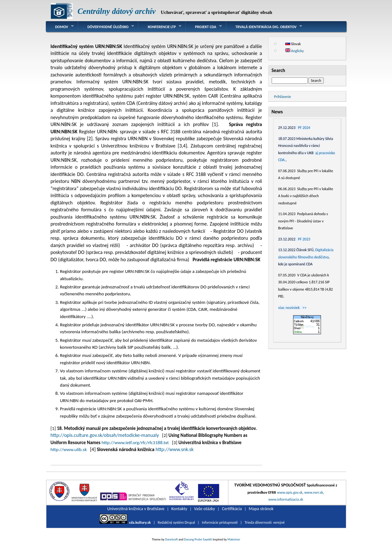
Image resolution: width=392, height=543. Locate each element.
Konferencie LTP (162, 27)
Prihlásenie (283, 97)
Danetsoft (172, 539)
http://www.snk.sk (174, 449)
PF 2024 (304, 128)
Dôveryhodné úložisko (108, 27)
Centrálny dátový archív (116, 11)
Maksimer (234, 539)
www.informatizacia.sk (286, 499)
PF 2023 (304, 239)
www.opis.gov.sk (290, 492)
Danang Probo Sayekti (198, 539)
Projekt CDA (206, 27)
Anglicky (295, 51)
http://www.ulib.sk (69, 449)
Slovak (293, 44)
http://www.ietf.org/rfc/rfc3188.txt (135, 443)
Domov (62, 27)
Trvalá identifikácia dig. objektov (266, 27)
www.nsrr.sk (314, 492)
